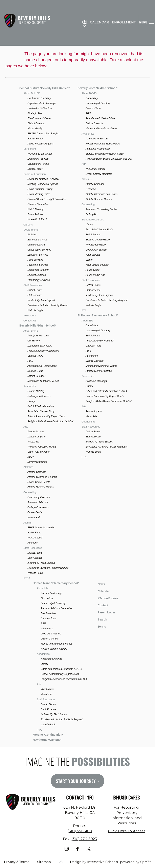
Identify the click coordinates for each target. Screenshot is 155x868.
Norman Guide (35, 371)
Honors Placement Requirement (103, 144)
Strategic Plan (35, 113)
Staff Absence (35, 295)
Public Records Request (40, 144)
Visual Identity (35, 129)
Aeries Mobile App (95, 275)
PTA (84, 310)
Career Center (35, 512)
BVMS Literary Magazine (99, 174)
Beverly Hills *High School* (38, 325)
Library (31, 401)
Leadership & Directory (40, 108)
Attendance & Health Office (42, 366)
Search (99, 619)
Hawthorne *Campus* (47, 740)
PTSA (27, 578)
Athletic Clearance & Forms (42, 477)
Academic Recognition (98, 149)
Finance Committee (38, 204)
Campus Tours (35, 356)
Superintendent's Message (42, 103)
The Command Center (39, 118)
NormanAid (34, 517)
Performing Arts (36, 432)
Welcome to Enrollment (40, 154)
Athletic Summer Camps (40, 487)
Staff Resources (33, 285)
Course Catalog (36, 391)
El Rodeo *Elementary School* (98, 315)
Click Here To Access (127, 831)
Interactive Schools (103, 862)
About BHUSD (32, 93)
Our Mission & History (39, 98)
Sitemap (44, 862)
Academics (30, 386)
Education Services (38, 255)
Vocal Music (47, 689)
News (98, 584)
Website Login (35, 310)
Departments (31, 230)
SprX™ (146, 862)
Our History (34, 341)
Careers (28, 225)
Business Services (37, 240)
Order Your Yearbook (39, 452)
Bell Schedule (93, 235)
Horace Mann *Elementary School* (56, 583)
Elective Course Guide (98, 240)
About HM (43, 588)
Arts (26, 427)
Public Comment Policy (40, 189)
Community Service (96, 250)
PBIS (30, 361)
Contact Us (30, 321)
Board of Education (35, 174)
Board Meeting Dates (39, 194)
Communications (36, 245)
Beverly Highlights (37, 462)
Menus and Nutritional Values (43, 381)
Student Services (37, 275)
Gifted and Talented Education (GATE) (106, 391)
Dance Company (36, 437)
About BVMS (89, 93)
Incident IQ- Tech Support (41, 300)
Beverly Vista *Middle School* (97, 88)
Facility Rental (35, 139)
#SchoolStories (105, 598)
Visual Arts (33, 442)
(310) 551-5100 (80, 831)
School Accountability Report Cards (46, 416)
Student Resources (93, 220)
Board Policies (35, 214)
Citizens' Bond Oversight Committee (47, 199)
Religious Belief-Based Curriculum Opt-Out (50, 421)
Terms (99, 626)
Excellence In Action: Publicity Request (48, 305)
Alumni (27, 523)
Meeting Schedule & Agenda (43, 184)
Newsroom (30, 315)
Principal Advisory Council (99, 341)
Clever (89, 260)
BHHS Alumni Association (41, 528)
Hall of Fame (34, 533)
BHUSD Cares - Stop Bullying (43, 134)
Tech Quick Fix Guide (97, 265)
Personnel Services (38, 265)
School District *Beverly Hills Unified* (45, 88)
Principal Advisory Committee (43, 351)
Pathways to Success (39, 396)
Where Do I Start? (37, 219)
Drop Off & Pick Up (51, 634)
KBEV (31, 457)
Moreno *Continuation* (48, 735)
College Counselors (38, 507)
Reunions (33, 543)
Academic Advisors (38, 502)
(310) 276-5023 (84, 839)
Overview (91, 189)
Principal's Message (38, 336)
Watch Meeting (36, 209)
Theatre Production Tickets (42, 447)
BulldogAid (91, 214)
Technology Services (39, 280)
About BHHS (31, 331)
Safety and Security (38, 270)
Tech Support (93, 255)
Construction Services (39, 250)
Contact (100, 605)
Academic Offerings (96, 381)
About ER (87, 321)
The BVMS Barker (95, 169)
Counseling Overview (39, 497)
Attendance (92, 356)
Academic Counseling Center (101, 209)
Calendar (98, 22)
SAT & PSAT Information (41, 406)
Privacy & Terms (17, 862)
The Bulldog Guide (96, 245)
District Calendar (36, 123)
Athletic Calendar (37, 472)
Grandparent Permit (38, 164)
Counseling (30, 492)
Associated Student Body (41, 411)
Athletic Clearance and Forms (102, 194)
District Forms (35, 290)
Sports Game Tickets (39, 482)
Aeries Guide (93, 270)
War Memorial (35, 538)
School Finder (35, 169)
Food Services (35, 260)
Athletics (32, 235)
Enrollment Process (38, 159)
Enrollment (122, 22)
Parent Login (103, 611)
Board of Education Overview (43, 179)
